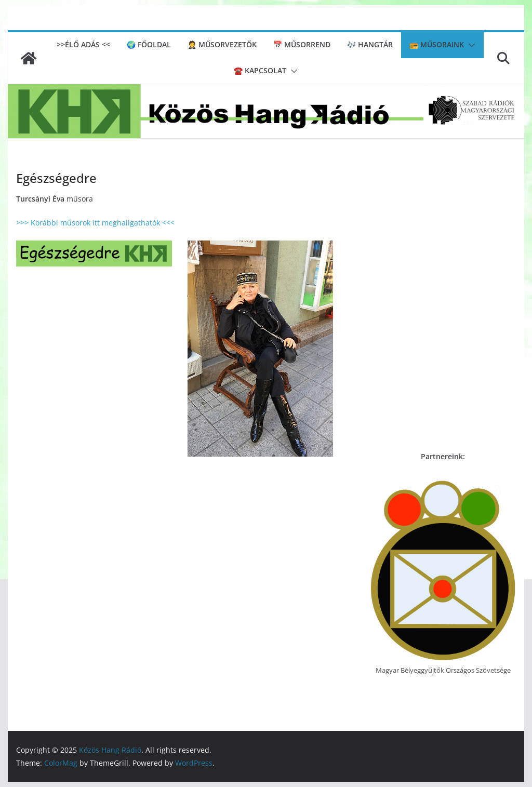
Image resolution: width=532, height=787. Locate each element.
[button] (470, 45)
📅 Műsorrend (302, 44)
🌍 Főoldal (149, 44)
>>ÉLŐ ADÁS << (83, 44)
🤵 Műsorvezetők (222, 44)
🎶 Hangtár (370, 44)
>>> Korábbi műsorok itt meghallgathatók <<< (95, 223)
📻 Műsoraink (437, 44)
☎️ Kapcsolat (260, 70)
